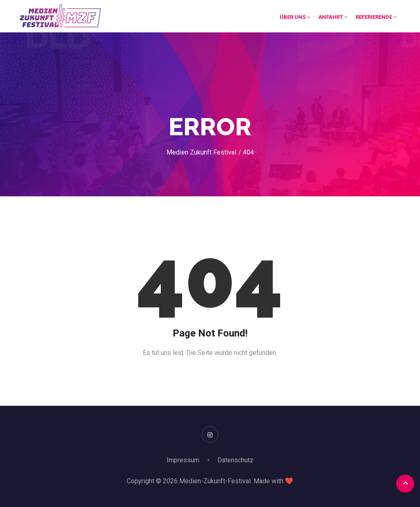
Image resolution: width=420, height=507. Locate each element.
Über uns (295, 17)
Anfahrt (333, 17)
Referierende (376, 17)
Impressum (183, 460)
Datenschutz (235, 460)
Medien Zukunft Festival (201, 152)
